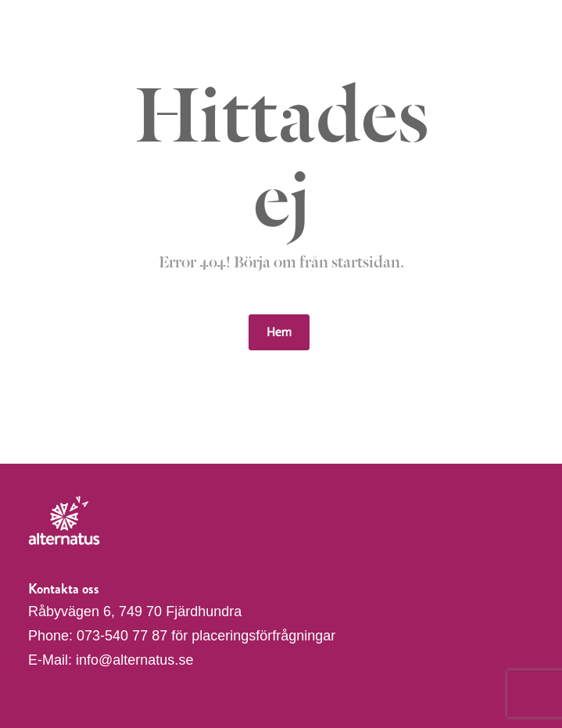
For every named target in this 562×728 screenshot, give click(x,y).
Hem (279, 332)
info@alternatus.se (134, 660)
